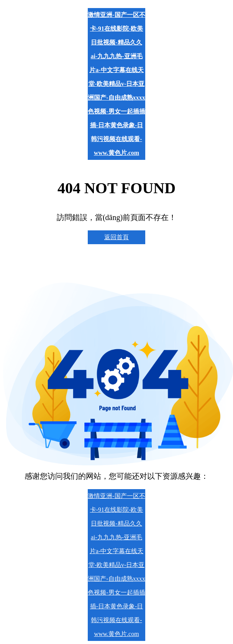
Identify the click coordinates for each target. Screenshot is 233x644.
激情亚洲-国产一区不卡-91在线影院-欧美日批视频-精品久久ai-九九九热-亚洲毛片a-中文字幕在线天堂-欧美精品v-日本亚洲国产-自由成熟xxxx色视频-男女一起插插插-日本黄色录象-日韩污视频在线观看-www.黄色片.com (116, 84)
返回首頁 (116, 237)
